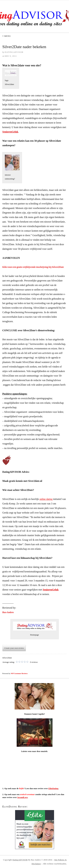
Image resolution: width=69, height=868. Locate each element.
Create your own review (14, 648)
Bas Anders (8, 612)
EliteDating (53, 788)
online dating (46, 499)
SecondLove (23, 797)
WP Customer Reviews (19, 673)
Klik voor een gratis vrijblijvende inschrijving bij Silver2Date (33, 267)
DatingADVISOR (20, 860)
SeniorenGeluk (10, 132)
